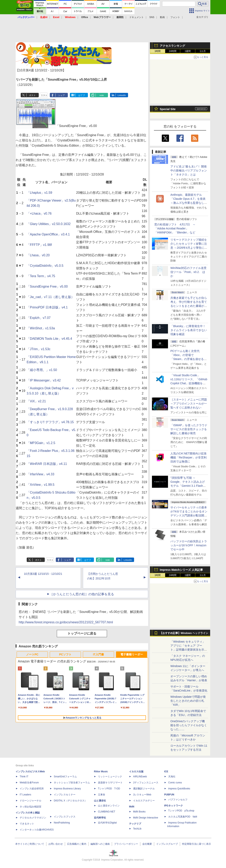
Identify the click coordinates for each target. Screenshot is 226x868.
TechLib (137, 829)
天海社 (172, 777)
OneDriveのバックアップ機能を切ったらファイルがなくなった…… (189, 725)
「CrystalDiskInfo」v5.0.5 (45, 266)
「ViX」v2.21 (36, 401)
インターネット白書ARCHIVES (37, 830)
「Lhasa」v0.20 (38, 255)
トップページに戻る (82, 633)
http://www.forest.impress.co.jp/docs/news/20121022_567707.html (66, 622)
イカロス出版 (136, 772)
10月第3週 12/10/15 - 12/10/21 (43, 574)
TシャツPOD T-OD (109, 789)
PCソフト (65, 654)
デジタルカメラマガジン (33, 818)
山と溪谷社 (100, 801)
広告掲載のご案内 (77, 844)
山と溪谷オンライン (109, 806)
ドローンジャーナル (31, 801)
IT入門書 (98, 654)
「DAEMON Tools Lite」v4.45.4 (49, 339)
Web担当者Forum (29, 783)
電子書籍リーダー (132, 654)
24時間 (173, 51)
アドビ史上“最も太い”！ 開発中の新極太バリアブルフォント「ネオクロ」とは (189, 170)
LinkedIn (122, 95)
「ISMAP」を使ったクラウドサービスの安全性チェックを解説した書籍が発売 (189, 429)
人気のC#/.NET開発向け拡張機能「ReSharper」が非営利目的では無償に (188, 457)
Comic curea (175, 783)
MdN (132, 807)
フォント (175, 17)
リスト (44, 95)
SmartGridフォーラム (65, 777)
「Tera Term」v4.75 (41, 276)
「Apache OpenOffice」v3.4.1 (48, 234)
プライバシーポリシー (126, 844)
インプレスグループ (167, 844)
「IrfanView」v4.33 (41, 474)
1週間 (188, 51)
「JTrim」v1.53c (39, 349)
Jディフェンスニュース (146, 783)
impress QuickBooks (179, 789)
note (102, 95)
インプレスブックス (65, 817)
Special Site (168, 109)
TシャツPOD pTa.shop (181, 811)
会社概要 (147, 844)
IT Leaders (25, 795)
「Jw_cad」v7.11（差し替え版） (50, 297)
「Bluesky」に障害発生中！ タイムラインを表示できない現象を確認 (189, 330)
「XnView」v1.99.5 (41, 485)
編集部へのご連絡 (100, 844)
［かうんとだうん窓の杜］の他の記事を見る (82, 594)
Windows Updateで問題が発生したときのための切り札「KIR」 (188, 701)
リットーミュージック (110, 777)
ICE (166, 772)
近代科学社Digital (107, 823)
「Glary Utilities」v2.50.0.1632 (49, 224)
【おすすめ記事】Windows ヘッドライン (184, 633)
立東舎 (102, 795)
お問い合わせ (56, 844)
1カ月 (203, 51)
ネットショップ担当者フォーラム (72, 783)
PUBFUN (169, 795)
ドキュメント (136, 17)
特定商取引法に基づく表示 (196, 844)
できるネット (27, 824)
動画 (162, 17)
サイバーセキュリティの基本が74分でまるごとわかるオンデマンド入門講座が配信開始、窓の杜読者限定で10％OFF (189, 515)
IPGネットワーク (174, 806)
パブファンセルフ (178, 800)
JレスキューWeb (142, 795)
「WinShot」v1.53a (41, 328)
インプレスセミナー (65, 795)
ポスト (32, 95)
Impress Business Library (67, 789)
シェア (62, 95)
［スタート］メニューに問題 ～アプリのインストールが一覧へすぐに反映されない (189, 404)
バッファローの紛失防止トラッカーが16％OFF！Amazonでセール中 (189, 545)
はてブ (82, 95)
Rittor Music (101, 772)
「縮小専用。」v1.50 (42, 370)
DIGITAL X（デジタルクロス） (70, 801)
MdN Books (139, 812)
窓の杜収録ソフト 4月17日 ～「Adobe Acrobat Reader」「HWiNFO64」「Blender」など (175, 228)
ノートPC (32, 654)
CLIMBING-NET (107, 812)
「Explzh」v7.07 (39, 318)
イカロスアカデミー (144, 801)
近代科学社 (100, 818)
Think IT (24, 777)
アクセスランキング (172, 46)
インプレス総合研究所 (32, 789)
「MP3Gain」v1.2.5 (41, 443)
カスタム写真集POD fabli (183, 817)
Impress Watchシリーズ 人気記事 (181, 570)
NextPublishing (62, 823)
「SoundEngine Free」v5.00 (47, 286)
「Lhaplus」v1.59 (39, 193)
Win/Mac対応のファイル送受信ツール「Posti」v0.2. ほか (188, 272)
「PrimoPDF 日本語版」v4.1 (47, 307)
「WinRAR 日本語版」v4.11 (47, 464)
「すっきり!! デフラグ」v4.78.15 (50, 422)
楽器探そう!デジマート (110, 783)
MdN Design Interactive (146, 818)
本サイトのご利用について (30, 844)
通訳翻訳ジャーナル (144, 789)
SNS (152, 17)
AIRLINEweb (140, 777)
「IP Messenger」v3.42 (44, 380)
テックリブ (135, 824)
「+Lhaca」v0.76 (39, 213)
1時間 (158, 51)
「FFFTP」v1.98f (39, 245)
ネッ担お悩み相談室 (31, 807)
